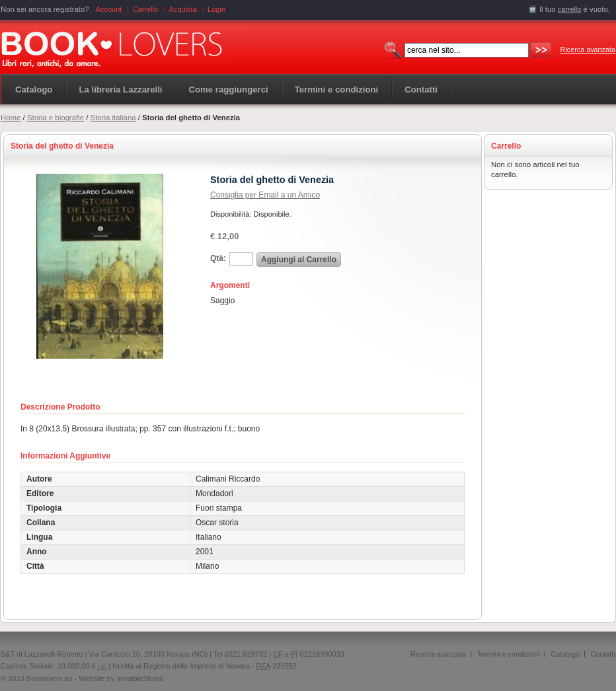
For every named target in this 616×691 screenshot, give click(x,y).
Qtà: (218, 258)
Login (216, 9)
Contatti (603, 654)
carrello (570, 9)
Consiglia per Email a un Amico (265, 195)
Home (11, 118)
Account (109, 9)
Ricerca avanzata (588, 50)
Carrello (146, 9)
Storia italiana (113, 118)
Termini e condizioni (509, 654)
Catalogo (34, 90)
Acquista (183, 9)
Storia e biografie (56, 118)
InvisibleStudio (140, 678)
